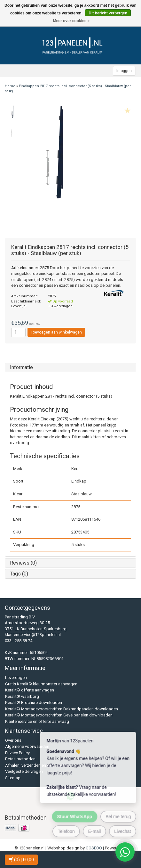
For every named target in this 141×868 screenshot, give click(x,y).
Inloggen (124, 71)
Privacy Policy (17, 753)
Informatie (21, 367)
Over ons (13, 740)
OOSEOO (94, 848)
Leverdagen (16, 678)
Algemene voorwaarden (27, 746)
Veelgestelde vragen (24, 771)
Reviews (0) (23, 563)
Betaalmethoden (20, 759)
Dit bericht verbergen (108, 13)
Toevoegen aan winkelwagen (56, 332)
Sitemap (13, 778)
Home (10, 86)
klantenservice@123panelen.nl (33, 635)
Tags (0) (19, 574)
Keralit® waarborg (22, 696)
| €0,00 (21, 860)
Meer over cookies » (71, 21)
